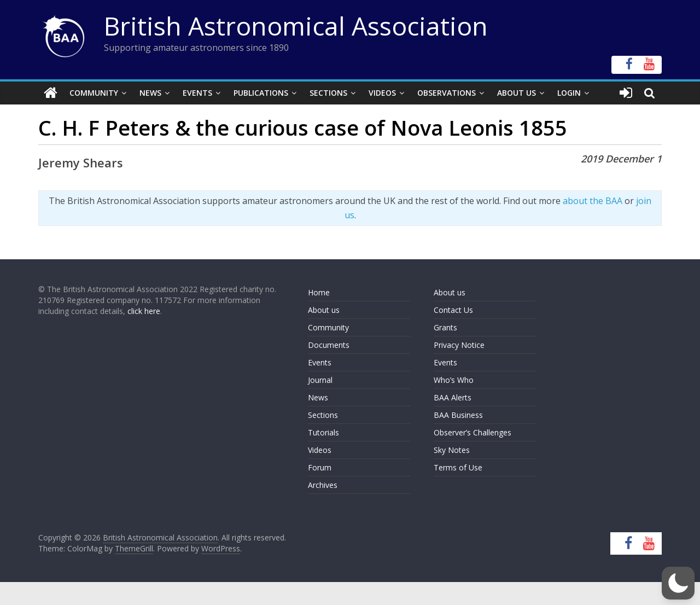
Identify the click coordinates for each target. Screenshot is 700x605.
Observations (447, 93)
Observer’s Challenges (472, 432)
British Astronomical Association (296, 26)
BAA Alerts (453, 397)
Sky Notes (452, 450)
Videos (382, 93)
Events (197, 93)
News (150, 93)
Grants (445, 327)
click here (144, 311)
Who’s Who (454, 380)
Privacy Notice (459, 345)
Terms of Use (458, 467)
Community (94, 93)
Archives (323, 485)
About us (324, 310)
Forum (320, 467)
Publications (261, 93)
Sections (328, 93)
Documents (329, 345)
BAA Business (458, 415)
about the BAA (593, 201)
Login (569, 93)
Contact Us (453, 310)
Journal (320, 380)
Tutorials (323, 432)
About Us (517, 93)
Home (319, 292)
